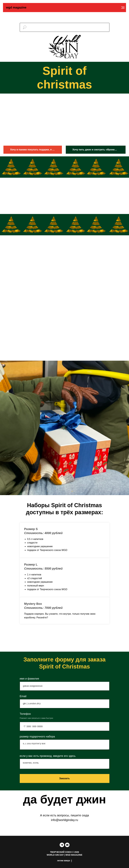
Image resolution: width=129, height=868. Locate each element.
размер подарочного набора (37, 737)
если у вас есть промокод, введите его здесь (48, 756)
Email (23, 696)
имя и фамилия (29, 679)
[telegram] (62, 845)
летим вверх (64, 861)
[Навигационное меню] (123, 8)
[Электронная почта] (67, 845)
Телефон (25, 714)
